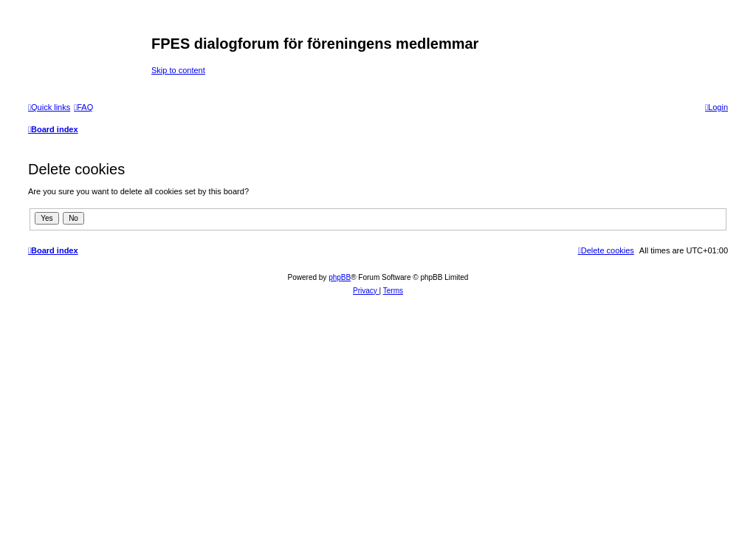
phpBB (340, 277)
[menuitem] (83, 107)
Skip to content (178, 70)
